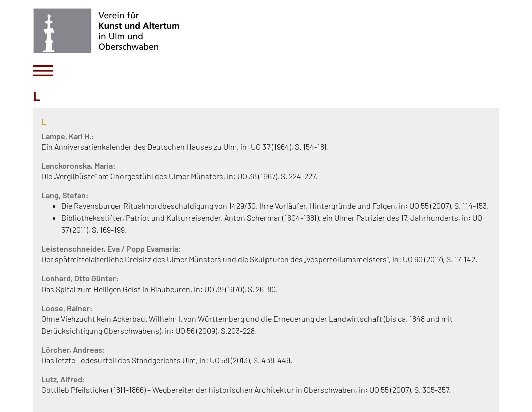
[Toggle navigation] (43, 71)
